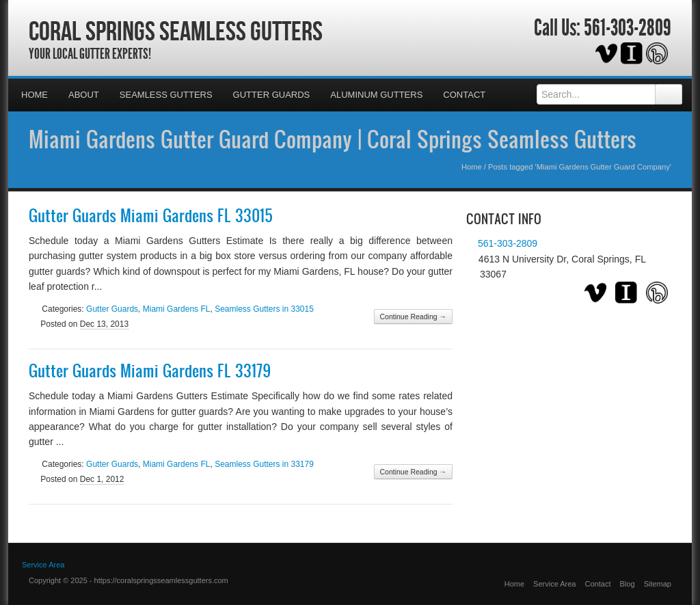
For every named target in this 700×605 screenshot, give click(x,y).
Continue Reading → (413, 317)
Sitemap (658, 584)
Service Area (554, 584)
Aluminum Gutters (376, 95)
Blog (628, 584)
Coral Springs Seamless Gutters (176, 31)
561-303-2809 (628, 28)
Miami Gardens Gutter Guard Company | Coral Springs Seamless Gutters (333, 139)
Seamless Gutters (166, 95)
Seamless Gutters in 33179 (264, 464)
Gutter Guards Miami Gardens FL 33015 (151, 215)
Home (35, 95)
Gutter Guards (272, 95)
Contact (464, 95)
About (84, 95)
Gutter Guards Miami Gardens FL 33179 (150, 371)
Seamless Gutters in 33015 (264, 309)
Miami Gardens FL (177, 309)
